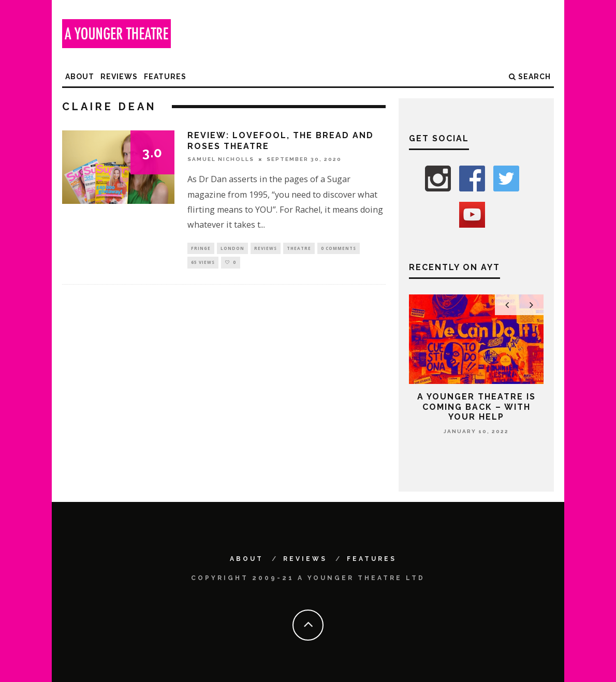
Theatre (299, 249)
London (232, 249)
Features (165, 77)
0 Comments (339, 249)
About (80, 77)
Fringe (201, 249)
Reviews (119, 77)
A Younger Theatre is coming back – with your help (476, 406)
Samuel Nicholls (221, 159)
